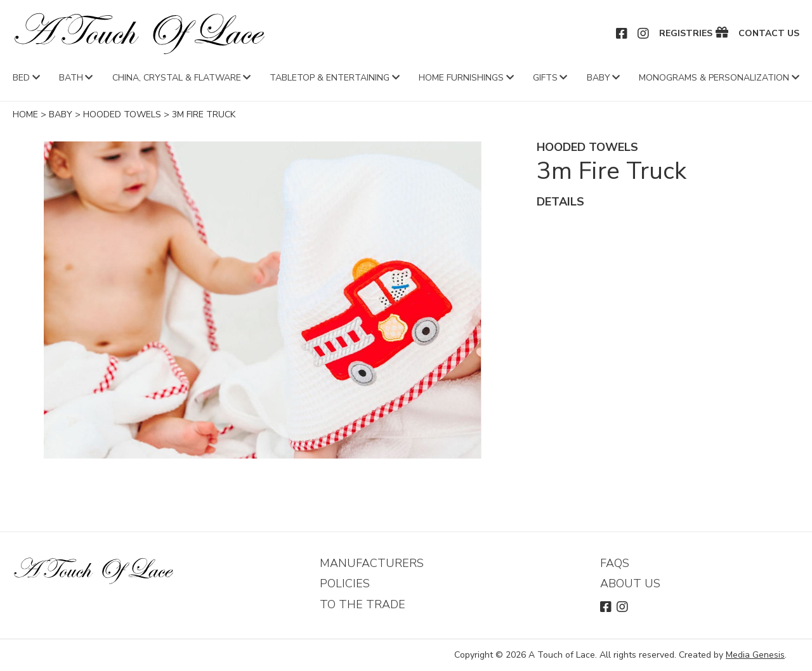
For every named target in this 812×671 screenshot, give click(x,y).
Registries (686, 34)
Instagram (644, 34)
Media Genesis (755, 655)
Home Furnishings (461, 78)
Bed (21, 78)
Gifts (545, 78)
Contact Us (769, 34)
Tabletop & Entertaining (330, 78)
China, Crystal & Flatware (177, 78)
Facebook (622, 34)
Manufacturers (372, 563)
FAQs (615, 563)
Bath (71, 78)
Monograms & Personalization (714, 78)
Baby (599, 78)
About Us (630, 583)
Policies (345, 583)
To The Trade (363, 604)
